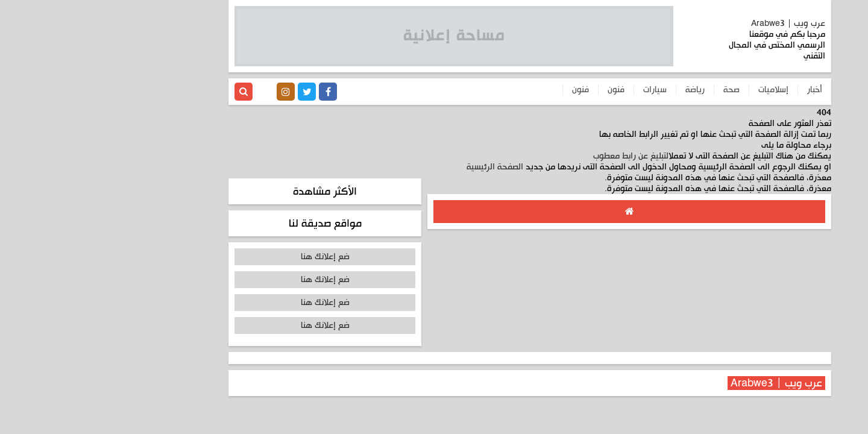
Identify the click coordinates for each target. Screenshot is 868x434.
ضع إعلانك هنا (229, 257)
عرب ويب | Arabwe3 (692, 24)
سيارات (559, 90)
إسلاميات (678, 90)
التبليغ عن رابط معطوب (535, 156)
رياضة (599, 90)
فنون (520, 90)
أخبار (719, 90)
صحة (636, 90)
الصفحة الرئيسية (399, 167)
